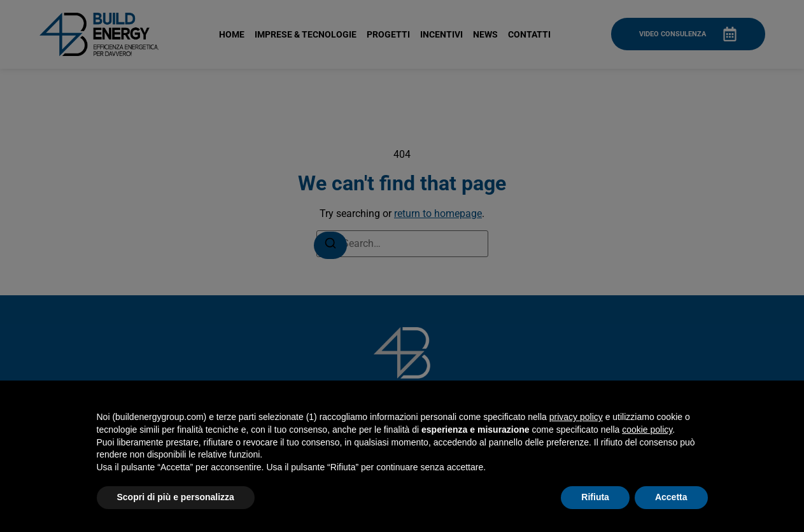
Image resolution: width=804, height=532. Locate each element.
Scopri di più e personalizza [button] (176, 497)
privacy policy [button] (576, 417)
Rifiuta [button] (595, 497)
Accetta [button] (671, 497)
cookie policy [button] (647, 430)
